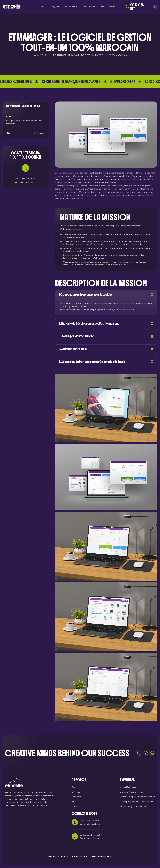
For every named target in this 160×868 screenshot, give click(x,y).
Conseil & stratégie (129, 787)
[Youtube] (153, 754)
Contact (113, 7)
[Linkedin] (138, 754)
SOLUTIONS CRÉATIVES (23, 82)
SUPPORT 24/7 (134, 82)
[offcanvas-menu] (155, 7)
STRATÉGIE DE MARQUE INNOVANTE (82, 82)
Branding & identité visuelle (132, 792)
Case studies (78, 797)
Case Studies (89, 7)
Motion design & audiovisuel (133, 806)
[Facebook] (145, 754)
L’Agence (56, 7)
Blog (102, 7)
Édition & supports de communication (138, 797)
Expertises (71, 7)
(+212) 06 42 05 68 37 (26, 215)
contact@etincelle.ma (90, 824)
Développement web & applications (136, 802)
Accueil (43, 7)
